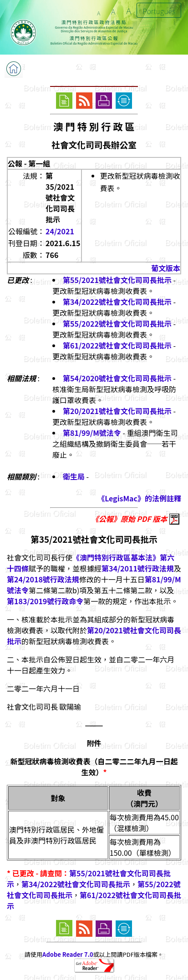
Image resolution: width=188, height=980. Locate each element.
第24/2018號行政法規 (43, 579)
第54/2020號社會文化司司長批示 (117, 378)
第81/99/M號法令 (92, 433)
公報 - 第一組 (29, 163)
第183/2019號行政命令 (45, 601)
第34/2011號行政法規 (138, 568)
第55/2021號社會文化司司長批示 (117, 280)
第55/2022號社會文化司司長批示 (117, 323)
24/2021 (60, 231)
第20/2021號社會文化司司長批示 (117, 411)
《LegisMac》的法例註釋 (139, 498)
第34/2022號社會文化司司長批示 (117, 302)
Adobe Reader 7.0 (68, 954)
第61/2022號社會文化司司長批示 (117, 345)
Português (159, 11)
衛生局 (74, 476)
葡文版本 (166, 268)
